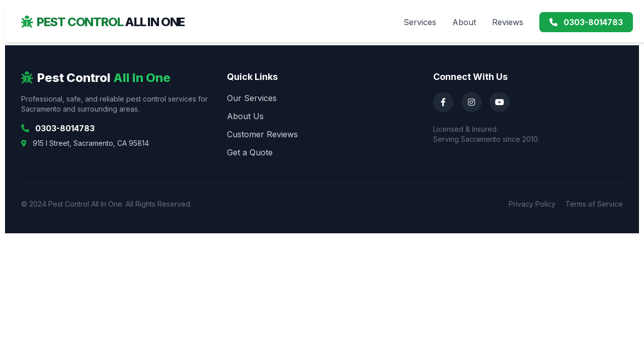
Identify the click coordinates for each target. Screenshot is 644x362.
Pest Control (103, 22)
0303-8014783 (586, 22)
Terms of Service (594, 204)
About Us (245, 116)
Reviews (508, 22)
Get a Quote (250, 152)
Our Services (252, 98)
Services (420, 22)
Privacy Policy (532, 204)
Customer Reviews (262, 134)
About (464, 22)
